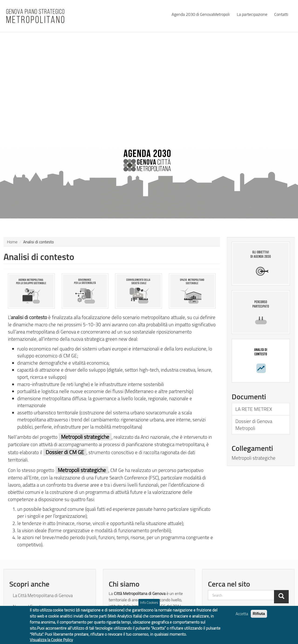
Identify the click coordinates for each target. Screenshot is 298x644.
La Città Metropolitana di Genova (43, 595)
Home (12, 242)
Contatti (281, 14)
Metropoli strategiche (254, 458)
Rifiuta (259, 616)
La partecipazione (252, 14)
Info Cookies (149, 605)
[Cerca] (281, 597)
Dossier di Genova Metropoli (254, 425)
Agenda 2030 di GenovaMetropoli (201, 14)
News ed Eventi (27, 607)
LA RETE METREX (254, 409)
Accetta (242, 616)
